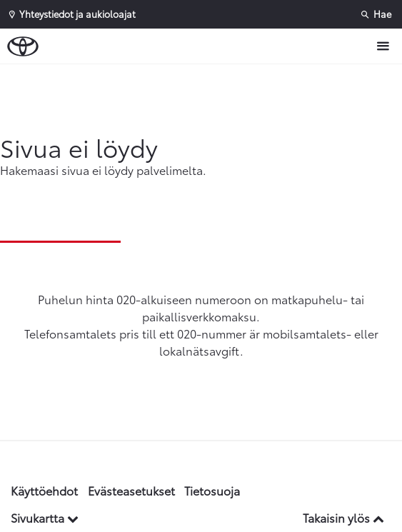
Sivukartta (45, 517)
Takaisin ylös (343, 517)
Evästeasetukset (131, 490)
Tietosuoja (212, 490)
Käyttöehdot (44, 490)
